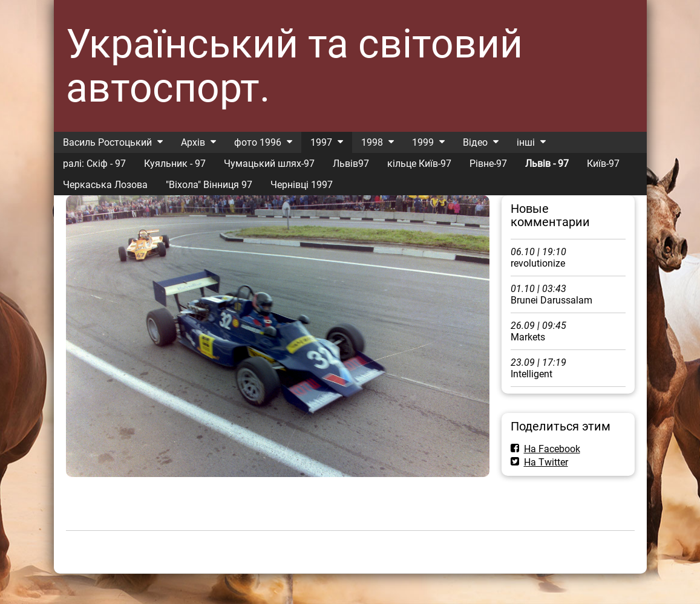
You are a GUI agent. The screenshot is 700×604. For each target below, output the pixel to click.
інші (526, 142)
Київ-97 (603, 164)
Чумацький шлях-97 (269, 164)
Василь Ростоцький (107, 142)
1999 (423, 142)
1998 (372, 142)
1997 (321, 142)
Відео (475, 142)
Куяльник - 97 (175, 164)
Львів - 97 (547, 164)
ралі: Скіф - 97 (94, 164)
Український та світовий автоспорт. (294, 66)
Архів (193, 142)
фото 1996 (258, 142)
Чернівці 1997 (302, 185)
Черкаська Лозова (105, 185)
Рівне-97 (488, 164)
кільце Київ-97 (419, 164)
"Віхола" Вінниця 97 (209, 185)
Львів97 (351, 164)
